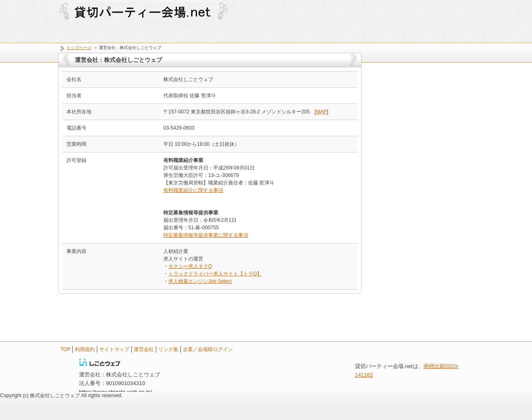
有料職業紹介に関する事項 (193, 190)
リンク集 (168, 349)
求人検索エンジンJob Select (200, 281)
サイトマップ (114, 349)
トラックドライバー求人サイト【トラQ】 (215, 274)
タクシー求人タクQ (190, 266)
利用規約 (85, 349)
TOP (65, 349)
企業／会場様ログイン (208, 349)
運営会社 (144, 349)
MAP (321, 112)
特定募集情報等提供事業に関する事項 (206, 235)
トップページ (79, 48)
